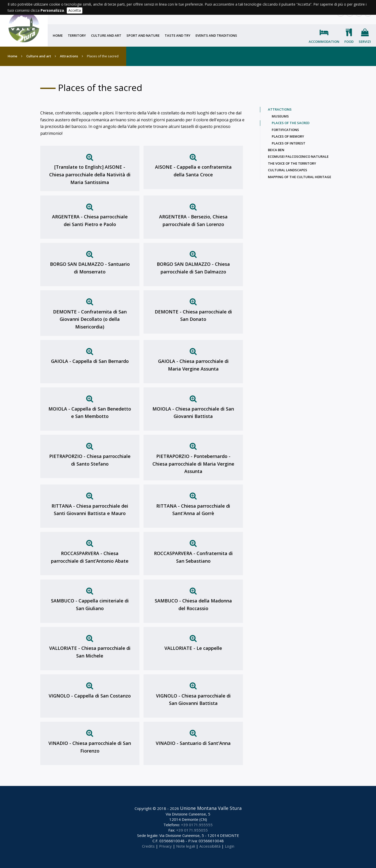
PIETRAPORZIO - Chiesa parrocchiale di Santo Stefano (90, 460)
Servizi (365, 42)
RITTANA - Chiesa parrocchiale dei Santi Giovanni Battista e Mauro (90, 510)
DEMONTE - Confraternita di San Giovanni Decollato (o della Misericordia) (90, 319)
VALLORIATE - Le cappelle (193, 648)
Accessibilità (210, 846)
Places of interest (289, 143)
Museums (280, 116)
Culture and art (106, 35)
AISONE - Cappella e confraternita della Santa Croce (193, 171)
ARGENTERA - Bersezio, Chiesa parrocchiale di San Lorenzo (193, 220)
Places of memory (288, 136)
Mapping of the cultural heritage (300, 177)
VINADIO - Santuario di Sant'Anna (193, 743)
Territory (77, 35)
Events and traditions (216, 35)
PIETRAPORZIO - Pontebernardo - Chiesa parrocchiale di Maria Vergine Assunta (193, 464)
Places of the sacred (291, 123)
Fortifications (285, 130)
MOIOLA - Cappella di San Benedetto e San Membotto (90, 413)
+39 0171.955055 (192, 830)
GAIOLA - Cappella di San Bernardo (90, 361)
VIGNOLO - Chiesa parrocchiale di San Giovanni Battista (193, 700)
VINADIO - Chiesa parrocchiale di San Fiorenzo (90, 747)
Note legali (186, 846)
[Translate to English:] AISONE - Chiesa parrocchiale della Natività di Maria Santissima (90, 174)
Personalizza (52, 10)
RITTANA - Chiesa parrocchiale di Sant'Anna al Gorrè (193, 510)
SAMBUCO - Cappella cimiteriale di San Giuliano (90, 604)
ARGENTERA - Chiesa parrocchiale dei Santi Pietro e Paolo (90, 220)
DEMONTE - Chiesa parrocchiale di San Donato (193, 315)
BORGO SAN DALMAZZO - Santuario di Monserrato (90, 268)
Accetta (75, 10)
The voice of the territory (292, 163)
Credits (148, 846)
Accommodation (324, 42)
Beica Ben (276, 150)
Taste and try (178, 35)
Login (230, 846)
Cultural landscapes (288, 170)
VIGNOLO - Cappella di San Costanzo (90, 696)
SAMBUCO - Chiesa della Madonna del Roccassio (193, 604)
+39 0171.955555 (197, 825)
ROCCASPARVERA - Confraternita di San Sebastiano (193, 557)
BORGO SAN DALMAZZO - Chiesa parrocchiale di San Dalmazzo (193, 268)
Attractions (69, 56)
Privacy (165, 846)
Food (349, 42)
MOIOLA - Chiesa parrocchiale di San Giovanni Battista (193, 413)
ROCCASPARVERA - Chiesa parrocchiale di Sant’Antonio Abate (90, 557)
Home (58, 35)
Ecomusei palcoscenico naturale (298, 156)
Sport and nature (143, 35)
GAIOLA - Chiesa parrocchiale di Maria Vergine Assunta (193, 365)
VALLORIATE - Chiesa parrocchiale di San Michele (90, 652)
